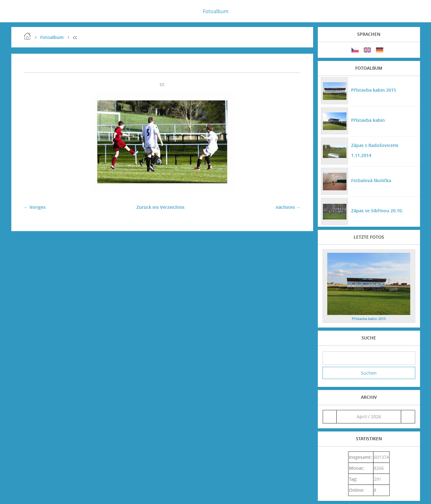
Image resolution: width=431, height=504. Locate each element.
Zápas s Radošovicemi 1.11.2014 (375, 150)
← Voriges (35, 207)
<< (330, 417)
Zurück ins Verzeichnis (160, 207)
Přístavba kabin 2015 (374, 90)
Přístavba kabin (368, 120)
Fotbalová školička (371, 180)
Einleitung (27, 36)
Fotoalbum (216, 11)
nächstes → (288, 207)
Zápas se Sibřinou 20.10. (377, 211)
